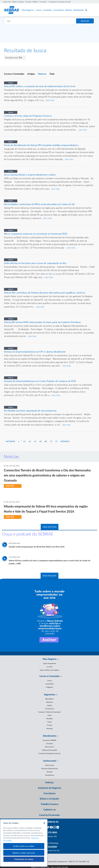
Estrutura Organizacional (50, 768)
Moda (50, 715)
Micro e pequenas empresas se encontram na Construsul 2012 (36, 234)
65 (25, 441)
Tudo (52, 74)
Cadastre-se (50, 809)
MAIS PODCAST (50, 576)
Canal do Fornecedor (50, 815)
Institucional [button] (50, 761)
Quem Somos (50, 765)
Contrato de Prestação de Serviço (50, 753)
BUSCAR (85, 21)
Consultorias (59, 10)
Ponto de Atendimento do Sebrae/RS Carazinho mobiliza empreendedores (41, 145)
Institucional (7, 2)
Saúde (50, 722)
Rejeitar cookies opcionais (24, 853)
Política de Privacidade (50, 750)
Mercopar (50, 728)
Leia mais (50, 100)
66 (30, 441)
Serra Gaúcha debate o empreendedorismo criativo (30, 175)
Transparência (50, 775)
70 (51, 441)
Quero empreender (50, 663)
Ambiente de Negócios (50, 788)
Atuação (50, 772)
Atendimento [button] (50, 736)
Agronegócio (50, 699)
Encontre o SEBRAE (32, 2)
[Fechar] (44, 823)
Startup (50, 705)
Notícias (69, 10)
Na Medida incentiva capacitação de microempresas (30, 411)
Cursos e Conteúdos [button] (50, 676)
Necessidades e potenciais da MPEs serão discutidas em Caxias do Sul (39, 204)
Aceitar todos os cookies (24, 846)
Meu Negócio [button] (50, 659)
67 (35, 441)
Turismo (50, 725)
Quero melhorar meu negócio (50, 670)
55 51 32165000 (50, 847)
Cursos (39, 10)
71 (56, 441)
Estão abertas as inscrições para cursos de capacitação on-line (35, 263)
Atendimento (79, 10)
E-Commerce (50, 709)
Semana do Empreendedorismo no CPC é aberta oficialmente (35, 352)
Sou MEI (50, 667)
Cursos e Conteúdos (14, 74)
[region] (24, 843)
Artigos (31, 74)
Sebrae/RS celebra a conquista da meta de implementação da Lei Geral (40, 86)
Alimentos (50, 702)
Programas (50, 687)
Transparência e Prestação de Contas (60, 2)
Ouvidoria (50, 744)
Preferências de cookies (24, 859)
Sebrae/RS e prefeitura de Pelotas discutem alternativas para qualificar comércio (45, 293)
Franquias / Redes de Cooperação (50, 712)
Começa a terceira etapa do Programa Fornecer (28, 116)
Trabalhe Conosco (50, 804)
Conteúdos (48, 10)
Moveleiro (50, 719)
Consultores (43, 2)
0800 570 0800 (50, 832)
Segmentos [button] (50, 694)
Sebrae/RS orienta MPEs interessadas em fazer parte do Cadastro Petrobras (42, 322)
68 (40, 441)
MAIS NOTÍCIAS (50, 527)
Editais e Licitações (18, 2)
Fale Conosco (50, 747)
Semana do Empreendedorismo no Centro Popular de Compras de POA (40, 381)
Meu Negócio (28, 10)
